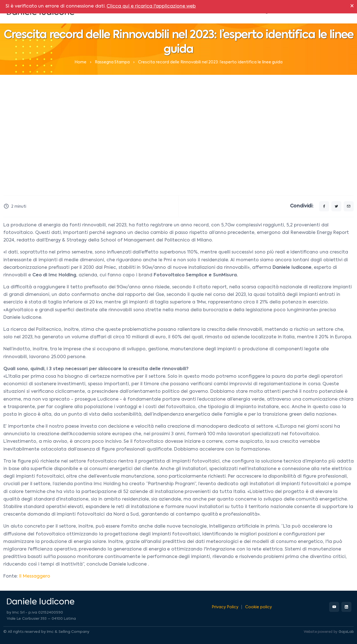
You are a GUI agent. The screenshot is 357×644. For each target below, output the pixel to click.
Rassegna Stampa (112, 62)
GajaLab (346, 632)
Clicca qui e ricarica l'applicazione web (151, 6)
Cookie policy (259, 607)
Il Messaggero (35, 576)
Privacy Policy (225, 607)
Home (80, 62)
